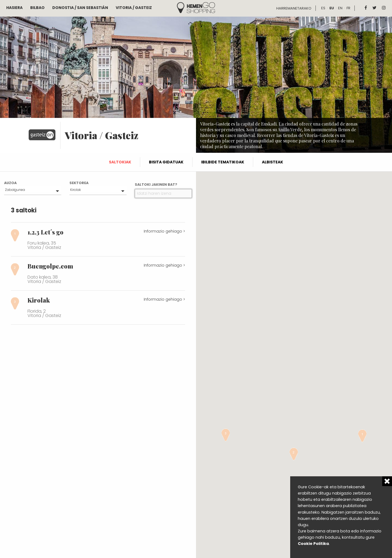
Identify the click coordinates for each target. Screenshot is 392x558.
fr (348, 8)
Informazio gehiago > (164, 231)
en (340, 8)
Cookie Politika (313, 544)
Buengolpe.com (50, 266)
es (323, 8)
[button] (362, 436)
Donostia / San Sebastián (80, 8)
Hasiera (14, 8)
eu (332, 8)
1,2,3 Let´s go (45, 232)
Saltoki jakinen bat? (156, 185)
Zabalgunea (15, 190)
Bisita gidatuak (166, 162)
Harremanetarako (294, 8)
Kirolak (76, 190)
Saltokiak (120, 162)
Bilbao (37, 8)
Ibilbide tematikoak (223, 162)
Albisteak (272, 162)
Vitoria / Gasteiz (134, 8)
